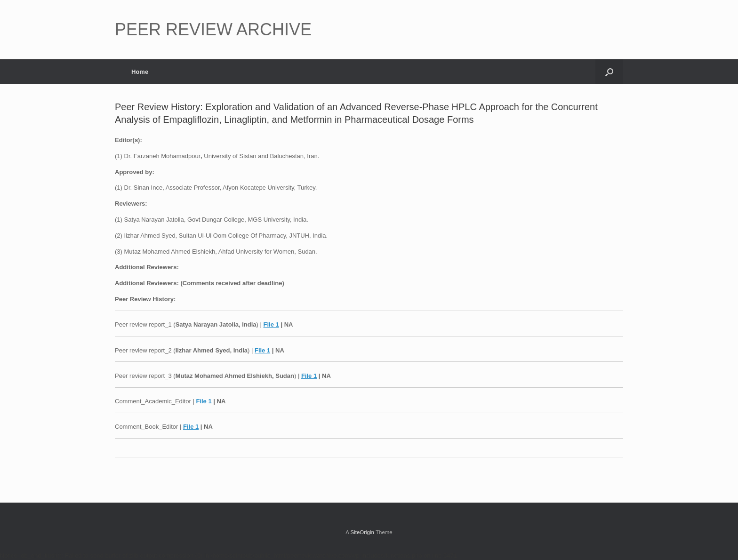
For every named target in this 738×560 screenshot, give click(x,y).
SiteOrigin (362, 532)
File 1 (271, 324)
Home (140, 72)
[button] (609, 72)
